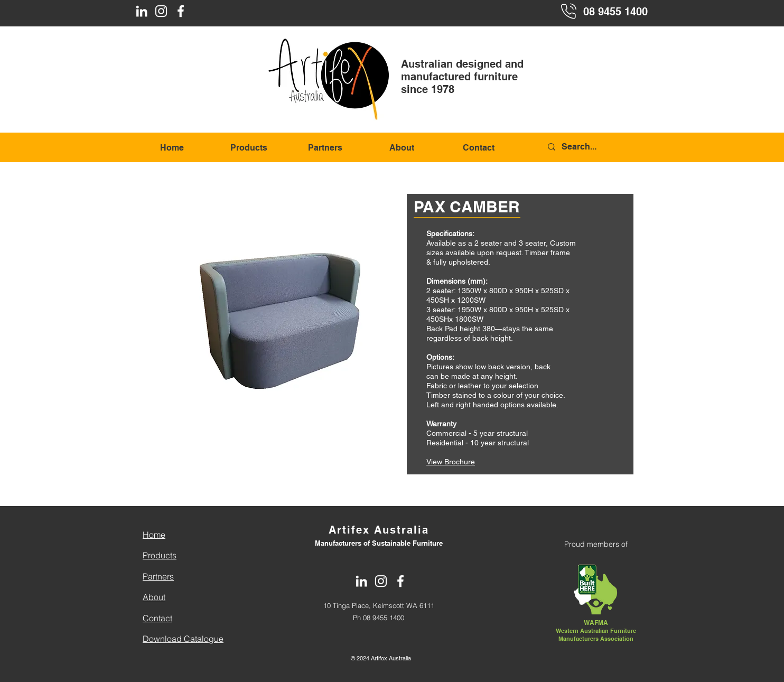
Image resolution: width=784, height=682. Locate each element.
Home (154, 535)
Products (160, 555)
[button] (283, 294)
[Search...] (597, 147)
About (154, 597)
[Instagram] (161, 11)
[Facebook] (181, 11)
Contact (157, 618)
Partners (158, 576)
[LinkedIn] (142, 11)
